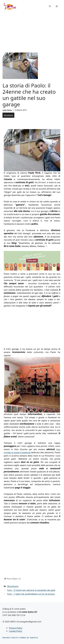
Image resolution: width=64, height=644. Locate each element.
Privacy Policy (16, 628)
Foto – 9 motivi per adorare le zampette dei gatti (31, 590)
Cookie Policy (15, 631)
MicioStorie (8, 115)
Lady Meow (7, 110)
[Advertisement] (32, 31)
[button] (50, 6)
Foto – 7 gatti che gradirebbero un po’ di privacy (31, 594)
